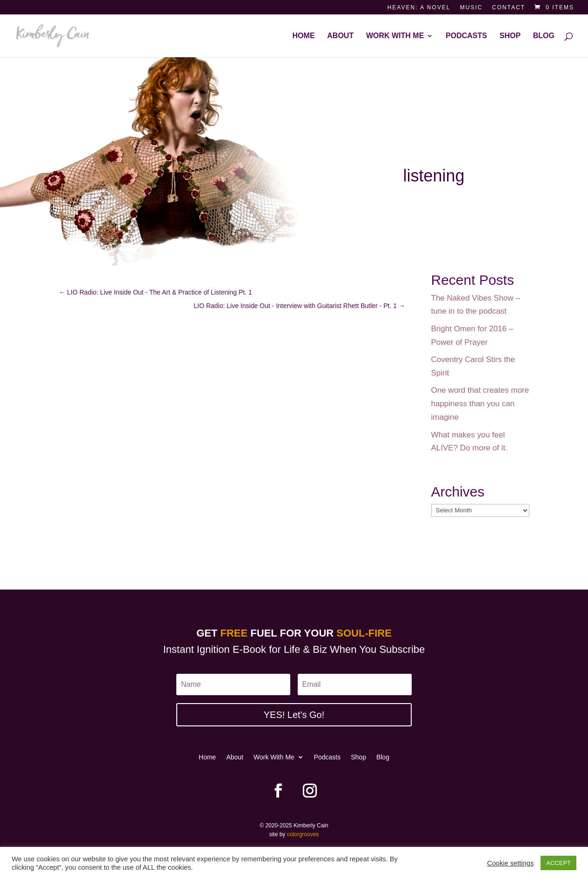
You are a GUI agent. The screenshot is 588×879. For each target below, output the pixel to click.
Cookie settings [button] (510, 863)
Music (471, 8)
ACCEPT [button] (558, 863)
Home (304, 36)
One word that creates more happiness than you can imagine (480, 404)
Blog (544, 36)
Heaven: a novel (419, 8)
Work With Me (395, 36)
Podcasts (466, 36)
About (340, 36)
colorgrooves (303, 834)
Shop (510, 36)
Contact (509, 8)
